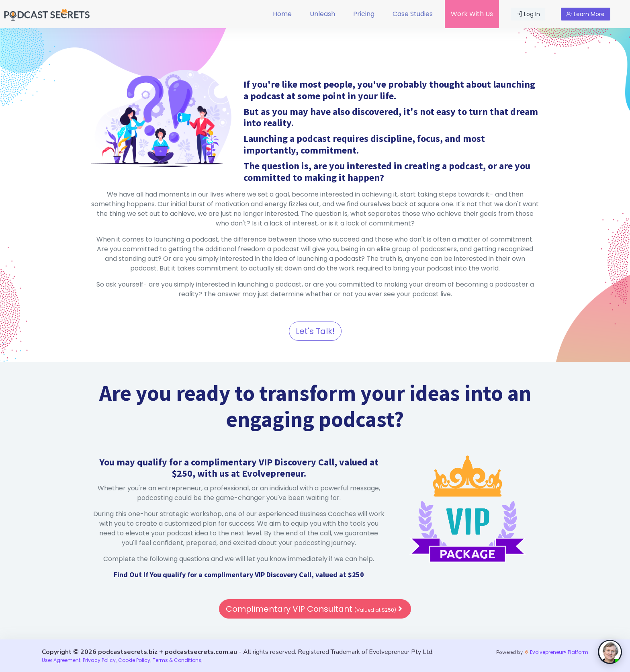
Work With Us (472, 14)
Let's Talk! (315, 331)
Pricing (364, 14)
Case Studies (413, 14)
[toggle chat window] (610, 652)
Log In (528, 14)
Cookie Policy (134, 660)
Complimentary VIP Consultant (315, 609)
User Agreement (61, 660)
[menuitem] (282, 14)
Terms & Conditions (177, 660)
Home (282, 14)
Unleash (322, 14)
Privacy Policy (99, 660)
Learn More (586, 14)
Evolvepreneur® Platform (556, 652)
